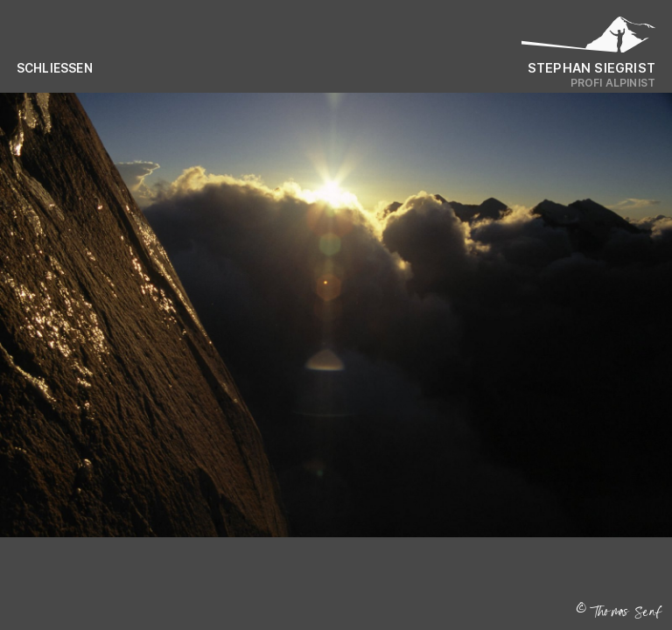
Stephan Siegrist (591, 68)
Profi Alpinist (613, 83)
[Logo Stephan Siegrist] (589, 39)
